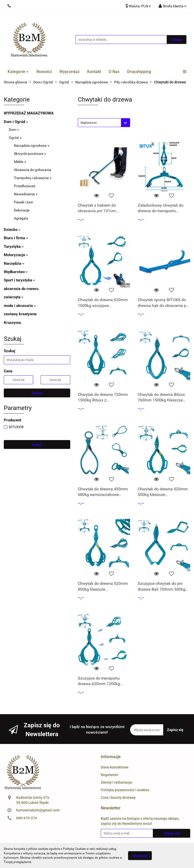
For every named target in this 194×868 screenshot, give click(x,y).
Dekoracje (22, 210)
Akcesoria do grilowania (33, 170)
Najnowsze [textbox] (89, 123)
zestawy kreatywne (20, 314)
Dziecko (12, 230)
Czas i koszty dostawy (118, 798)
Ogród (15, 138)
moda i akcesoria (20, 306)
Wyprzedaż (69, 72)
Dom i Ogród (16, 122)
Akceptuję (140, 856)
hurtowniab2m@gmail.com (38, 810)
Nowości (44, 72)
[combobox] (104, 123)
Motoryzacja (16, 255)
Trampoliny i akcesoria (33, 178)
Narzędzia (14, 263)
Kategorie (18, 72)
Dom (14, 130)
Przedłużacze (25, 186)
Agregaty (21, 218)
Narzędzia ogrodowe (32, 146)
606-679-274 (27, 818)
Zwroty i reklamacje (116, 782)
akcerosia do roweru (21, 289)
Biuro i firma (16, 238)
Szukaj (37, 393)
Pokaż (37, 445)
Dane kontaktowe (115, 767)
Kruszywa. (13, 323)
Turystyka (14, 247)
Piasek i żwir (23, 202)
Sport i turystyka (19, 280)
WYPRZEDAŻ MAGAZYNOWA (29, 113)
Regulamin (110, 775)
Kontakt (94, 72)
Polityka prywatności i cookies (125, 790)
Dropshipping (139, 72)
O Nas (114, 72)
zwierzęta (14, 297)
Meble (20, 162)
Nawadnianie (26, 194)
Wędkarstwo (16, 272)
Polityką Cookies (74, 849)
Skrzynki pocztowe (30, 154)
